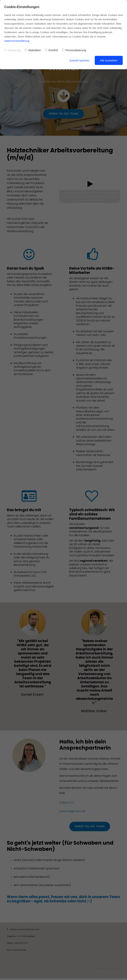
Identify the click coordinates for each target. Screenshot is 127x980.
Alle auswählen (109, 60)
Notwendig (13, 50)
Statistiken (33, 50)
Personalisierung (74, 50)
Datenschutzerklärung (17, 41)
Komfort (51, 50)
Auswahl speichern (79, 60)
